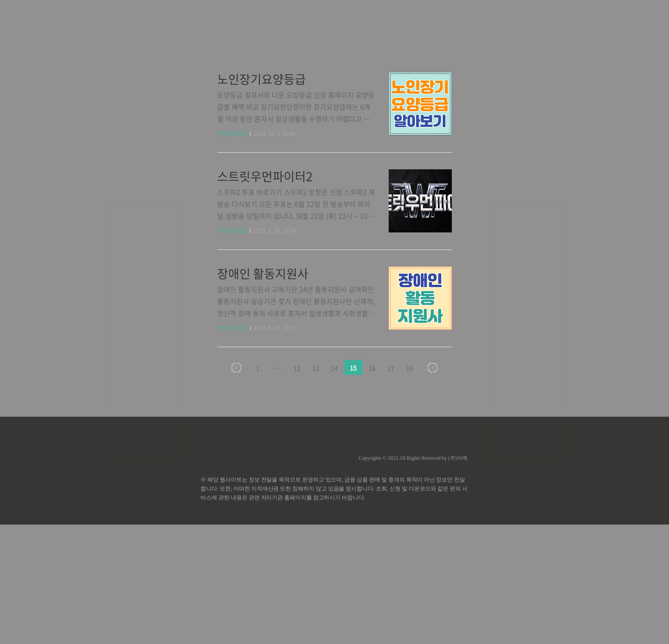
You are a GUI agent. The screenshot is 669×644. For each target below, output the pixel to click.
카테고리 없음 (232, 253)
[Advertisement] (334, 81)
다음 (433, 487)
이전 (236, 487)
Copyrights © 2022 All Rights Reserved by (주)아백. (413, 577)
